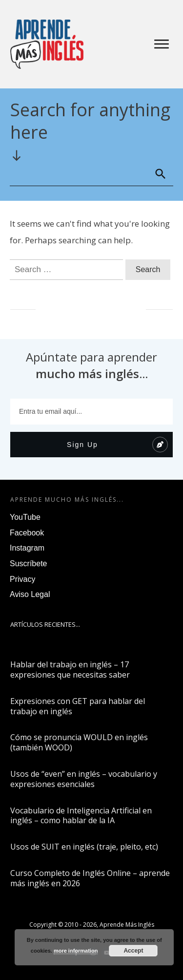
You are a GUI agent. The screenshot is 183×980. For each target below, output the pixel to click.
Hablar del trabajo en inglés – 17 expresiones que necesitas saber (70, 670)
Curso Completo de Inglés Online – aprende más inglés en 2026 (90, 878)
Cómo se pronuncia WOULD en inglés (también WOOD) (79, 742)
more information (76, 951)
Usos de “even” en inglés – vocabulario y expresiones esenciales (84, 779)
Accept (133, 951)
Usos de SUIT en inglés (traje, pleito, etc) (84, 847)
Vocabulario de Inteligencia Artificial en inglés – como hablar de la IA (81, 816)
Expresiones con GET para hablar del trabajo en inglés (78, 706)
